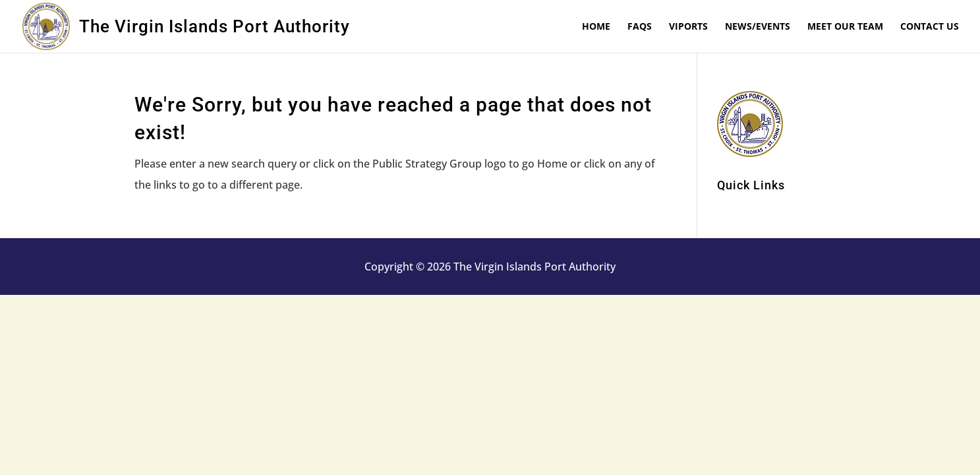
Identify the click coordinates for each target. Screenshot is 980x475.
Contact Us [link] (930, 27)
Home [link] (596, 27)
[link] (51, 25)
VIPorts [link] (688, 27)
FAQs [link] (640, 27)
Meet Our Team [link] (845, 27)
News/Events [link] (758, 27)
